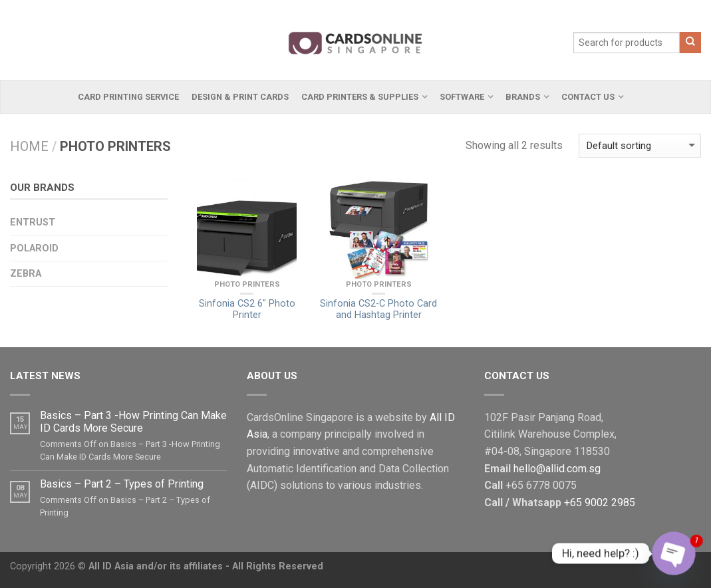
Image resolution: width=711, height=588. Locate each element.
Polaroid (34, 248)
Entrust (33, 222)
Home (29, 146)
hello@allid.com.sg (557, 469)
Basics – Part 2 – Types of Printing (122, 484)
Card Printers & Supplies (360, 97)
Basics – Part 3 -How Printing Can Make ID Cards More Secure (133, 422)
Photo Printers (247, 284)
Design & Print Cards (240, 97)
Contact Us (588, 97)
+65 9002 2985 (600, 503)
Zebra (26, 274)
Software (462, 97)
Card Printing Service (128, 97)
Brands (523, 97)
